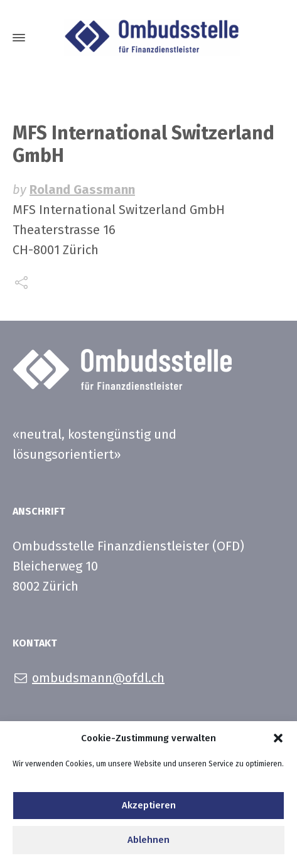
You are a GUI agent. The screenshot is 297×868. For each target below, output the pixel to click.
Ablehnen (148, 844)
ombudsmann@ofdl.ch (98, 678)
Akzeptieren (149, 810)
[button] (278, 742)
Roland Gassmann (82, 190)
